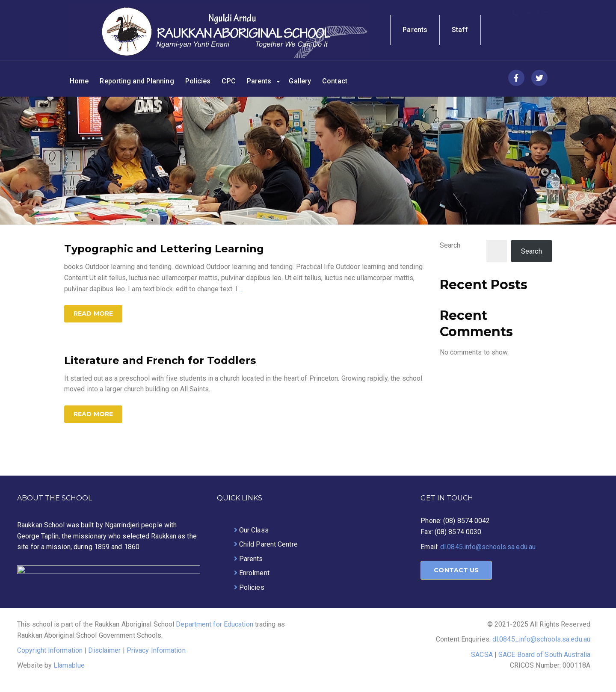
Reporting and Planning (137, 81)
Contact (335, 81)
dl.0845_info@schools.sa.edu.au (541, 639)
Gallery (300, 81)
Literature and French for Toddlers (160, 360)
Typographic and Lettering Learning (164, 249)
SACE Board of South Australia (544, 655)
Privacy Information (156, 650)
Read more (93, 313)
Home (79, 81)
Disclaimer (104, 650)
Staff (460, 30)
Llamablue (69, 665)
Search (450, 245)
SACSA (482, 655)
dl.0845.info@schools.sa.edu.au (488, 547)
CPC (228, 81)
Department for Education (215, 624)
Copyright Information (50, 650)
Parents (415, 30)
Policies (198, 81)
